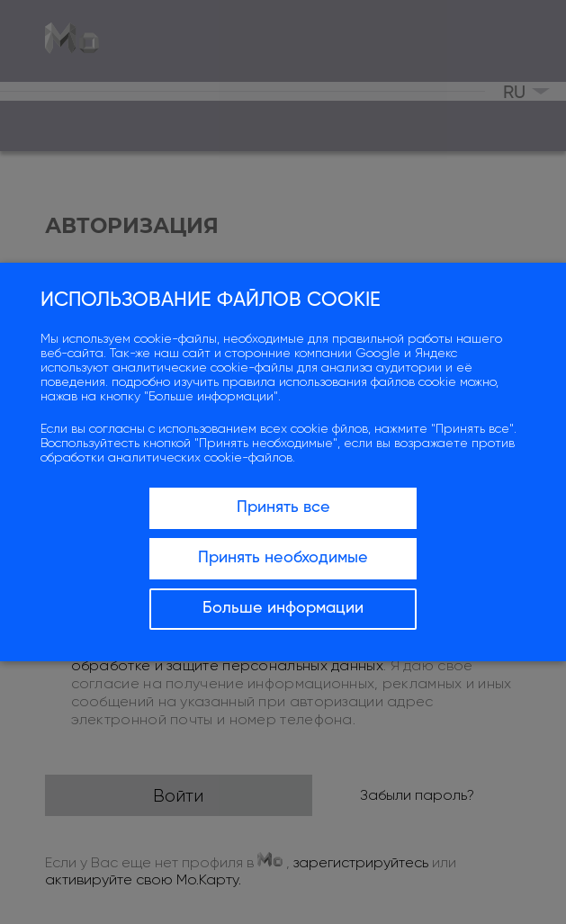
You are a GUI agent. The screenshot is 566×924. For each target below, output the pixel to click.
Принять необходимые (283, 558)
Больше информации (283, 608)
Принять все (283, 507)
